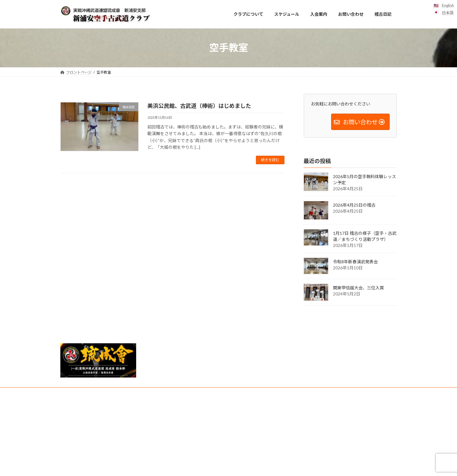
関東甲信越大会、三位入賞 (358, 288)
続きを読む (270, 160)
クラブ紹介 (205, 393)
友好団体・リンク (240, 393)
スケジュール (103, 393)
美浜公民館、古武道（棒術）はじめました (199, 106)
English (448, 5)
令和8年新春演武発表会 (355, 262)
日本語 (448, 13)
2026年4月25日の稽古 (354, 205)
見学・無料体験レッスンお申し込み (155, 393)
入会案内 (73, 393)
